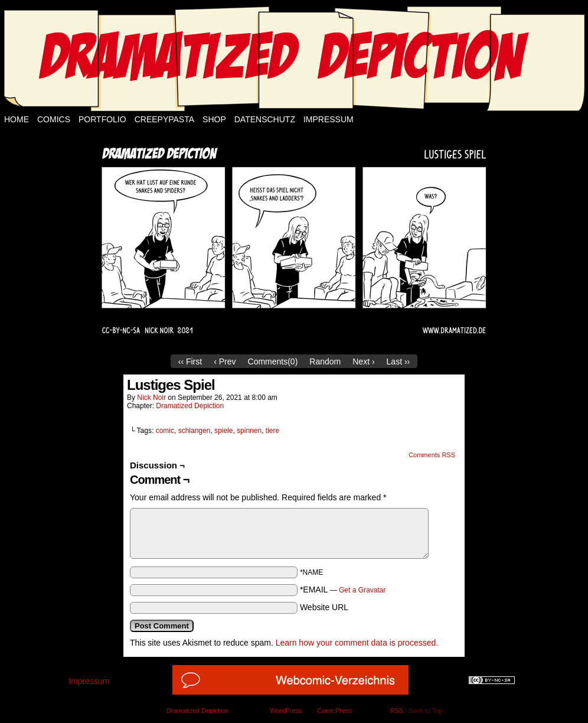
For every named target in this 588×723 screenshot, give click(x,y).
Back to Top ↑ (428, 711)
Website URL (324, 607)
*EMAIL (343, 590)
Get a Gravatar (362, 590)
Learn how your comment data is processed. (357, 643)
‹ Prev (225, 361)
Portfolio (102, 119)
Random (325, 361)
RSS (396, 711)
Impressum (329, 119)
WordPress (286, 711)
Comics (54, 119)
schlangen (195, 431)
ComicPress (334, 711)
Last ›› (398, 361)
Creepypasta (164, 119)
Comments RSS (432, 455)
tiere (272, 431)
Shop (214, 119)
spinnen (249, 431)
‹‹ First (190, 361)
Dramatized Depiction (190, 406)
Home (17, 119)
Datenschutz (265, 119)
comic (165, 431)
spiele (223, 431)
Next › (363, 361)
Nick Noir (151, 398)
